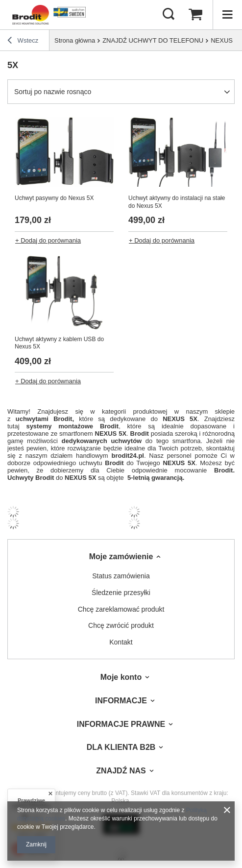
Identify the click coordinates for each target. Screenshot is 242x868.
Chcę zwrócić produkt (121, 625)
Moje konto (121, 677)
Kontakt (121, 642)
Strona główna (75, 40)
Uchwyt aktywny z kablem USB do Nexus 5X (59, 343)
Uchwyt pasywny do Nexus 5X (54, 198)
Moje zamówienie (121, 557)
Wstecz (23, 42)
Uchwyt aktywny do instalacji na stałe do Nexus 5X (177, 202)
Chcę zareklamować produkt (121, 609)
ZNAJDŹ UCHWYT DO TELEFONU (153, 40)
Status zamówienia (121, 576)
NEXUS (222, 40)
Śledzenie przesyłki (121, 593)
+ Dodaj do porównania (48, 240)
